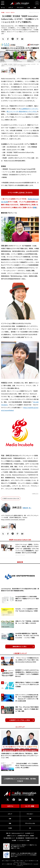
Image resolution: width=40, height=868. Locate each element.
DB (30, 828)
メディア (11, 8)
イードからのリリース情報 (23, 840)
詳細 (35, 207)
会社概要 (14, 840)
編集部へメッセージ (12, 836)
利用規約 (32, 836)
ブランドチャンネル (30, 823)
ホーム (3, 8)
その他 (10, 828)
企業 (35, 8)
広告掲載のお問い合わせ (23, 836)
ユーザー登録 (30, 806)
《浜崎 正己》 (35, 494)
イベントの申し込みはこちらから (20, 192)
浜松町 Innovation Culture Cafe (11, 498)
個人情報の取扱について (9, 838)
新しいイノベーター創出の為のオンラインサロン (22, 111)
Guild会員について (29, 833)
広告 (29, 8)
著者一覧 (8, 833)
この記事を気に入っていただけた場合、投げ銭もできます (20, 780)
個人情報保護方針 (20, 838)
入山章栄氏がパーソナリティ (29, 109)
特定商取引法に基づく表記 (32, 838)
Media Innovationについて (18, 833)
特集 (10, 823)
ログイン (10, 806)
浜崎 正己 (17, 507)
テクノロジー (20, 8)
